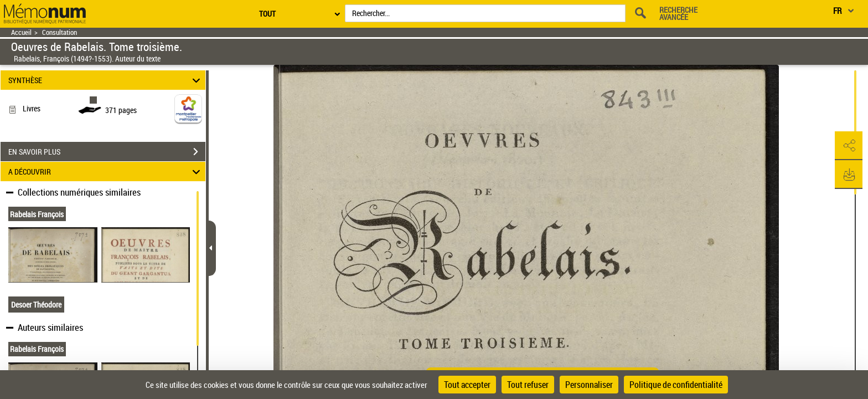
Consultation (60, 32)
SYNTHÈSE (106, 80)
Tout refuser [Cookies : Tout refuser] (528, 385)
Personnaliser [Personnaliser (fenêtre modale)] (589, 385)
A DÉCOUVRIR (106, 172)
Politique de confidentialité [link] (676, 385)
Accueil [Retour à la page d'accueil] (21, 32)
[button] (849, 146)
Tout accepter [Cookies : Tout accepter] (467, 385)
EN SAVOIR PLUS (107, 152)
